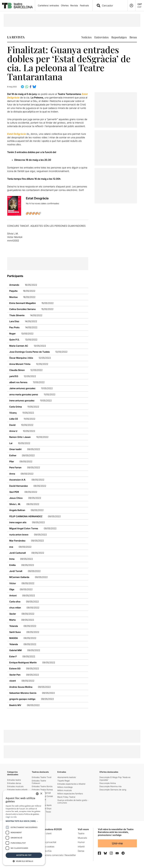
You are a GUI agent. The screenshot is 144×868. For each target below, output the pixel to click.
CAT (140, 4)
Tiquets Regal (63, 781)
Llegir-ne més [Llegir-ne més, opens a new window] (11, 817)
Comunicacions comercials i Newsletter (55, 855)
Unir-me (117, 843)
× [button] (41, 794)
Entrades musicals (15, 786)
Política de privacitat (46, 842)
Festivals (84, 5)
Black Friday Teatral (66, 797)
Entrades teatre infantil (17, 790)
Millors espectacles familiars (70, 794)
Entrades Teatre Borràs (42, 786)
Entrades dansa (14, 783)
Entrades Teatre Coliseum (39, 782)
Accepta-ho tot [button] (24, 855)
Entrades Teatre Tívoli (42, 777)
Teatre (81, 833)
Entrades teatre (14, 780)
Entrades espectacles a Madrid (71, 784)
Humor (81, 842)
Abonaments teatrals (67, 777)
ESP (139, 7)
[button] (24, 821)
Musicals (82, 838)
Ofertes (65, 5)
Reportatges (119, 37)
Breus (133, 37)
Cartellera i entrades (48, 5)
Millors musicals (65, 790)
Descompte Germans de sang (113, 790)
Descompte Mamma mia (110, 786)
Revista (74, 5)
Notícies (86, 37)
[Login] (131, 6)
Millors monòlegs (65, 787)
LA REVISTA (16, 37)
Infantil (81, 847)
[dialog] (24, 828)
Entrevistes (101, 37)
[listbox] (37, 794)
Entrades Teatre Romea (42, 790)
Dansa (81, 851)
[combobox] (112, 6)
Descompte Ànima (108, 783)
